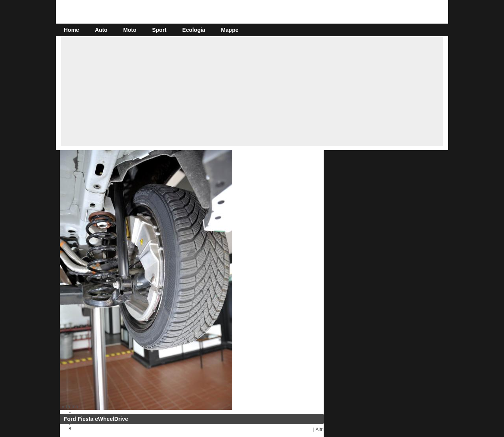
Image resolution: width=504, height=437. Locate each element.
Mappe (230, 30)
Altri (320, 430)
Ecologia (194, 30)
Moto (130, 30)
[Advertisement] (252, 91)
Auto (101, 30)
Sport (159, 30)
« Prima (70, 407)
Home (71, 30)
